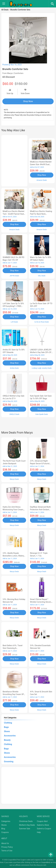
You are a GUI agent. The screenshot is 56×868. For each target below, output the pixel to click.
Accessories (10, 736)
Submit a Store (43, 825)
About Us (5, 843)
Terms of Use (7, 851)
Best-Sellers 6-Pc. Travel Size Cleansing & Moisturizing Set (13, 648)
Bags (6, 727)
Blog (3, 829)
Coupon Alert (42, 821)
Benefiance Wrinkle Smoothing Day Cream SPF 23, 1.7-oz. (14, 694)
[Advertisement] (14, 160)
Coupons (5, 832)
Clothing (8, 723)
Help (39, 832)
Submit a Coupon (44, 829)
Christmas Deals (26, 821)
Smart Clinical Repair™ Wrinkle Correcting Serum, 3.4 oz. (41, 602)
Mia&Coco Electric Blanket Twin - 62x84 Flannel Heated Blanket (14, 214)
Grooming (9, 762)
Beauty (7, 740)
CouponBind (45, 862)
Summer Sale (25, 829)
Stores (4, 825)
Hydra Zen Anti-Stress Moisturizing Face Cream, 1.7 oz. (13, 510)
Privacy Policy (7, 847)
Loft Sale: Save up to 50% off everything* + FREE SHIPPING (13, 306)
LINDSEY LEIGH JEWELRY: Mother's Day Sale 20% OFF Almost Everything (41, 352)
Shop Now (28, 101)
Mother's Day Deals (27, 825)
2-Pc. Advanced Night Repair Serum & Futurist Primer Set (40, 464)
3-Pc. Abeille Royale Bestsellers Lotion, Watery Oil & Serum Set (13, 556)
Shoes (7, 731)
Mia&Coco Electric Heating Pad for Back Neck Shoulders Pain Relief (41, 214)
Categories (6, 821)
